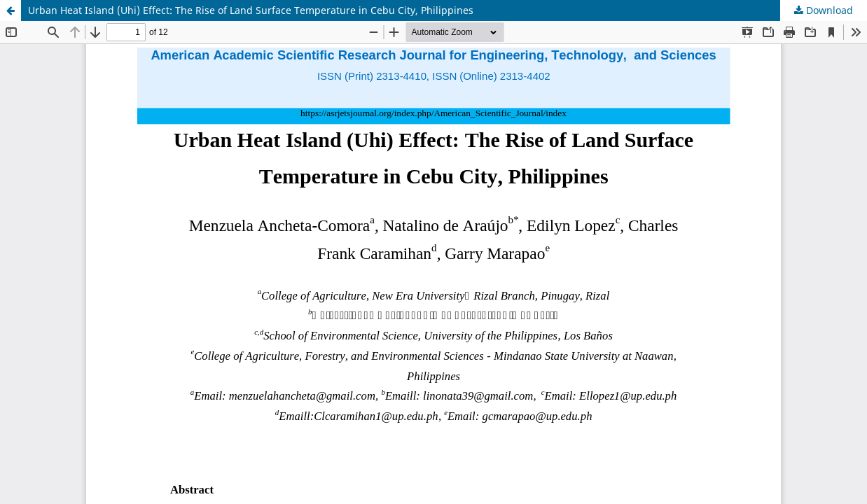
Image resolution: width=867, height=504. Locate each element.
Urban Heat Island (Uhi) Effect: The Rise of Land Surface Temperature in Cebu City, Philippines (251, 10)
